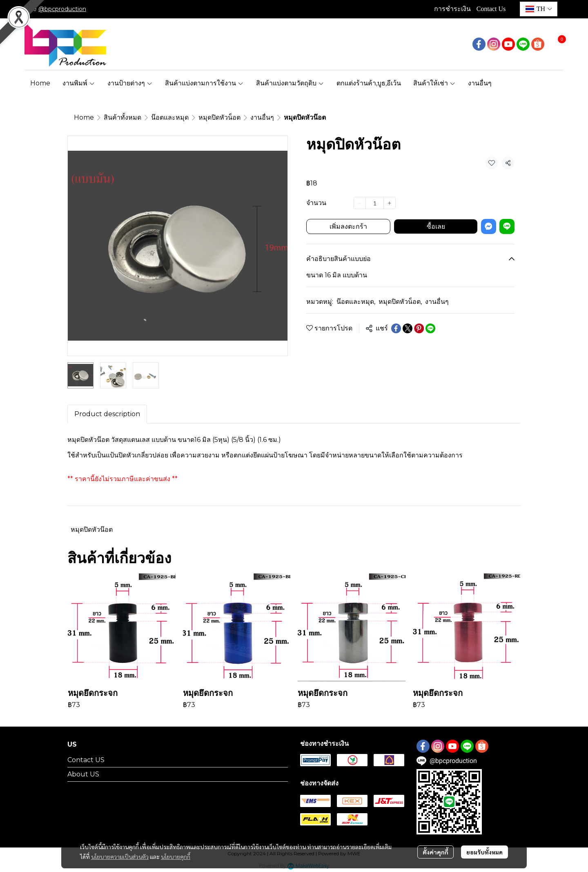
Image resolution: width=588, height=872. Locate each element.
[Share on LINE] (430, 328)
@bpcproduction (62, 9)
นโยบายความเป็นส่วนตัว (120, 857)
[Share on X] (408, 328)
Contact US (86, 760)
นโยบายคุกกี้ (176, 857)
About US (83, 774)
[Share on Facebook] (396, 328)
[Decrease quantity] (360, 203)
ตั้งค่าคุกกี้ (435, 852)
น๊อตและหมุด (170, 117)
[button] (539, 9)
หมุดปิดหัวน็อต (219, 117)
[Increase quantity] (390, 203)
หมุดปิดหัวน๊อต (92, 530)
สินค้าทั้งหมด (122, 117)
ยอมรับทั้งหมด (484, 852)
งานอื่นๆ (262, 117)
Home (84, 117)
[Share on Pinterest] (419, 328)
